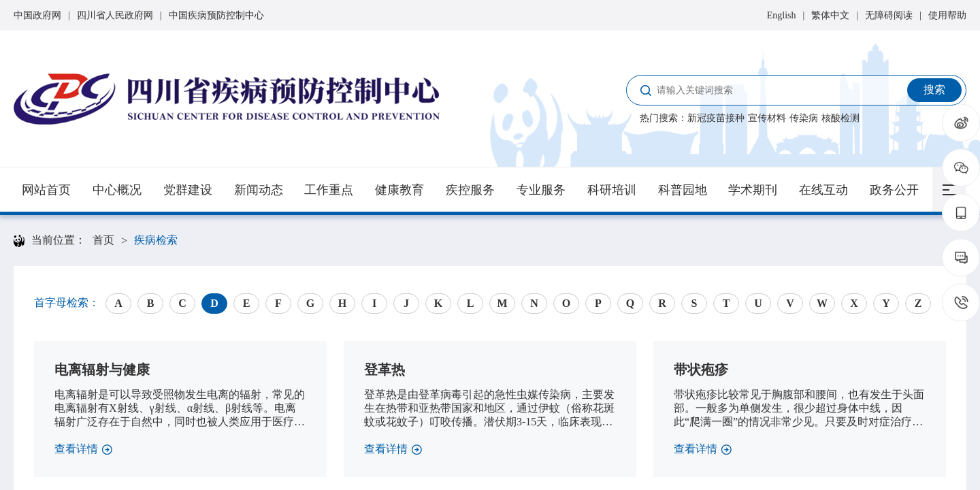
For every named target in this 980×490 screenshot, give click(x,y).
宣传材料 (767, 118)
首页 (103, 240)
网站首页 (46, 190)
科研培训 (612, 190)
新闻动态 (259, 190)
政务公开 (894, 190)
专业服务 (541, 190)
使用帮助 (947, 15)
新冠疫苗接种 (716, 118)
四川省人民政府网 (115, 15)
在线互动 (823, 190)
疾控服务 (470, 190)
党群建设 (188, 190)
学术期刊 (753, 190)
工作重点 (329, 190)
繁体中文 (830, 15)
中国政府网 (37, 15)
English (782, 15)
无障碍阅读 (889, 15)
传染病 (804, 118)
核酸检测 (840, 118)
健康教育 (399, 190)
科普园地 (683, 190)
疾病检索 (156, 240)
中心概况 (117, 190)
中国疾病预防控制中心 (216, 15)
